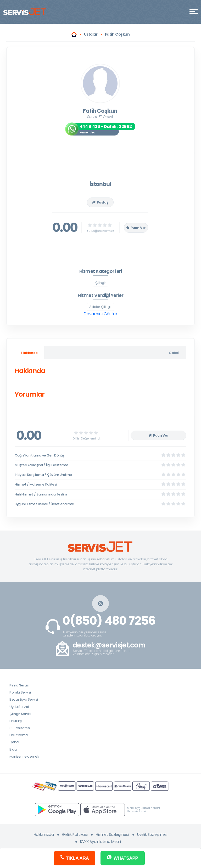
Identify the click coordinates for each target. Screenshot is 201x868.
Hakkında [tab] (29, 353)
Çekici (14, 742)
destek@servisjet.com (109, 645)
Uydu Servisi (19, 707)
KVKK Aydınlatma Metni (100, 842)
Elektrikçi (16, 721)
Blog (13, 749)
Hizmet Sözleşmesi (112, 835)
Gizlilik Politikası (75, 835)
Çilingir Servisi (20, 714)
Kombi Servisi (20, 692)
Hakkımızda (44, 835)
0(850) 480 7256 (109, 621)
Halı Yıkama (19, 735)
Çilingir (101, 283)
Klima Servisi (19, 685)
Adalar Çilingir (100, 307)
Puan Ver (136, 228)
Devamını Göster (100, 314)
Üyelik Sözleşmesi (152, 835)
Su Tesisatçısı (20, 728)
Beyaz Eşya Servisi (24, 699)
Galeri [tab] (174, 353)
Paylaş (100, 202)
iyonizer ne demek (24, 756)
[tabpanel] (100, 384)
